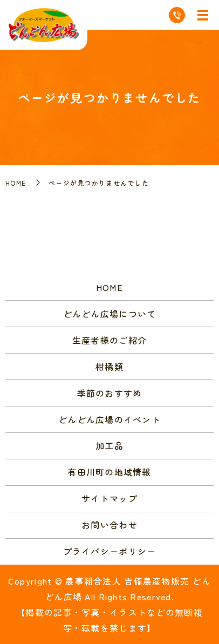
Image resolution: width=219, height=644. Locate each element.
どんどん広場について (110, 314)
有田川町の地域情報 (109, 472)
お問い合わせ (109, 525)
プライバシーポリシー (110, 551)
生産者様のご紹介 (109, 340)
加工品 (109, 445)
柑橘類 (109, 367)
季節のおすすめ (110, 393)
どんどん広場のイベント (109, 419)
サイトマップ (109, 498)
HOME (16, 183)
